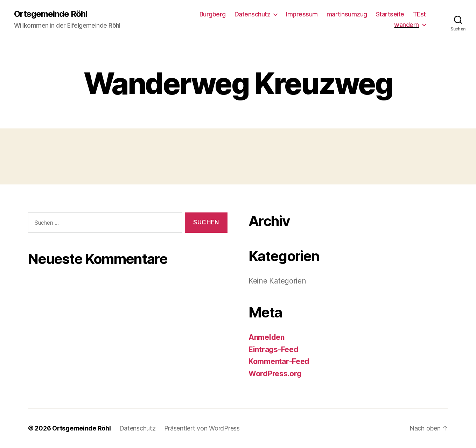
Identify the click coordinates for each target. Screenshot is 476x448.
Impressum (302, 14)
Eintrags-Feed (274, 349)
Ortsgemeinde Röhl (51, 14)
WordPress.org (275, 374)
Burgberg (213, 14)
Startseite (390, 14)
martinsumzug (347, 14)
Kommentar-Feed (279, 361)
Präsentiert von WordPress (202, 428)
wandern (407, 25)
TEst (419, 14)
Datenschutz (253, 14)
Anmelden (267, 337)
